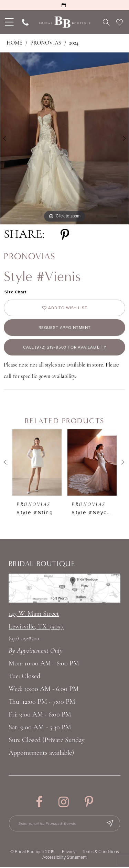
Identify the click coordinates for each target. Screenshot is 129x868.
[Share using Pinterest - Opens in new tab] (65, 235)
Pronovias (46, 43)
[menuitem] (8, 22)
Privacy (69, 852)
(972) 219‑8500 (24, 640)
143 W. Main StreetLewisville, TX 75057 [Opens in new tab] (36, 621)
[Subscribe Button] (111, 825)
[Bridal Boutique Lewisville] (64, 22)
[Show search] (106, 22)
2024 (74, 43)
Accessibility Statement (64, 858)
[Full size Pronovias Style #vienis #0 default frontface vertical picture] (64, 138)
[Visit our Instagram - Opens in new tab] (64, 803)
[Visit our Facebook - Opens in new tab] (39, 803)
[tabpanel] (64, 138)
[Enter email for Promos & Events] (65, 825)
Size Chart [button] (16, 292)
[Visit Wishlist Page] (120, 22)
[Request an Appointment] (64, 5)
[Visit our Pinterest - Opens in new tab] (89, 803)
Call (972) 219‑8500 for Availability (65, 348)
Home (14, 43)
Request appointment (65, 328)
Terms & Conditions (101, 852)
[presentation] (37, 463)
